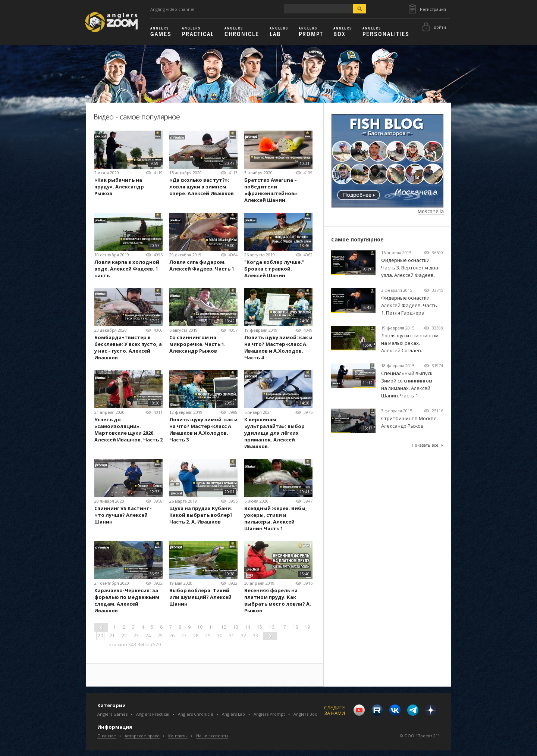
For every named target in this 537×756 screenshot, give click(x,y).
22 (124, 636)
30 (220, 636)
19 (307, 627)
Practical (198, 32)
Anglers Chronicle (196, 714)
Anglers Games (112, 714)
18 (295, 627)
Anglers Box (305, 714)
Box (343, 32)
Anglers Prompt (269, 714)
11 (212, 627)
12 (224, 627)
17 (283, 627)
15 (260, 627)
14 (248, 627)
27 (184, 636)
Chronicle (242, 32)
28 (196, 636)
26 (172, 636)
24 (148, 636)
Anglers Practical (153, 714)
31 (232, 636)
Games (161, 32)
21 (112, 636)
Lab (279, 32)
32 (244, 636)
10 (200, 627)
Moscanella (431, 211)
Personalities (386, 32)
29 (208, 636)
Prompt (311, 32)
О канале (107, 736)
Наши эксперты (212, 736)
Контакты (178, 736)
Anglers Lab (233, 714)
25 (160, 636)
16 (271, 627)
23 (136, 636)
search (360, 9)
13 (236, 627)
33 (255, 636)
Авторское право (142, 736)
